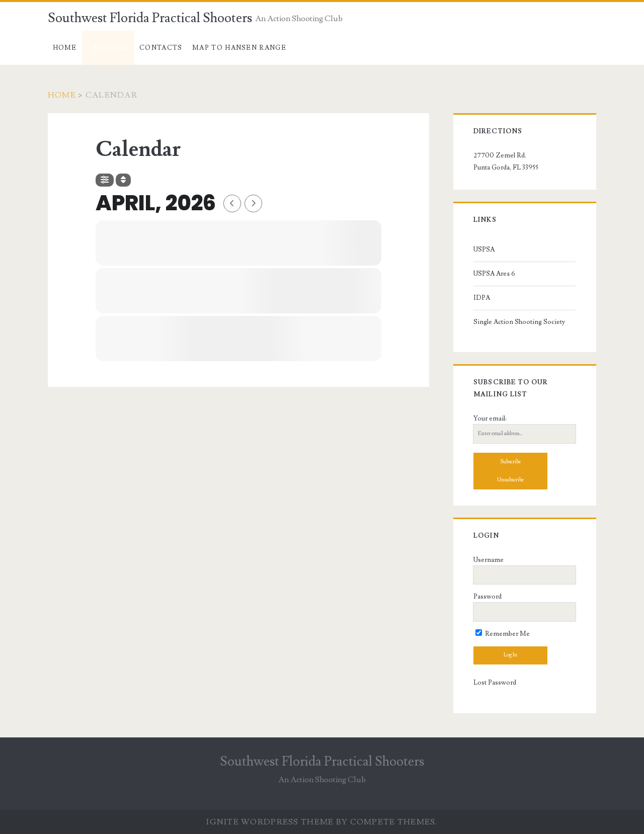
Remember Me (503, 634)
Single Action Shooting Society (519, 322)
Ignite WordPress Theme (270, 822)
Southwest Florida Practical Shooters (150, 18)
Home (65, 48)
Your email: (490, 419)
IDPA (482, 298)
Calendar (108, 48)
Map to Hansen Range (239, 48)
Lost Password (495, 683)
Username (489, 560)
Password (488, 597)
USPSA (484, 249)
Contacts (161, 48)
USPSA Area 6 (494, 274)
